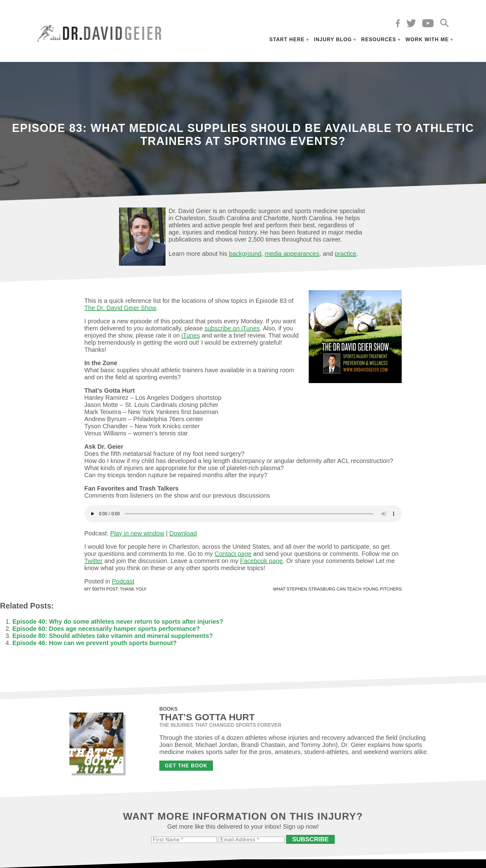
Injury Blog (333, 39)
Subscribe (311, 839)
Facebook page (261, 561)
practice (346, 254)
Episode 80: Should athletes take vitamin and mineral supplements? (113, 636)
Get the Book (186, 766)
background (245, 254)
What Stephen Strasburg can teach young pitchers (337, 589)
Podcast (123, 581)
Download (183, 533)
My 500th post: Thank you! (115, 589)
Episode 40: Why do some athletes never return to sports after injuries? (118, 622)
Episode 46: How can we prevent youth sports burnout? (95, 643)
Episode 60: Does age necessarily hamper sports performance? (106, 629)
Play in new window (137, 533)
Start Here (287, 39)
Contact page (233, 554)
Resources (379, 39)
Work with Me (427, 39)
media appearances (292, 254)
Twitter (93, 561)
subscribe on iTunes (232, 328)
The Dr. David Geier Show (120, 308)
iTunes (191, 335)
